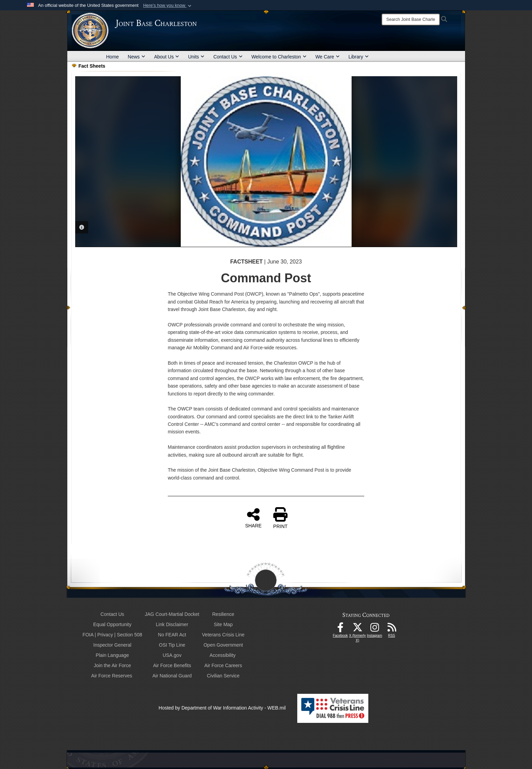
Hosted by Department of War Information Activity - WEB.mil (222, 708)
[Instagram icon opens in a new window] (374, 629)
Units (196, 57)
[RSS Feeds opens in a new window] (392, 629)
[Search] (411, 19)
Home (113, 57)
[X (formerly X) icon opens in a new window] (357, 629)
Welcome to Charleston (279, 57)
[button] (168, 5)
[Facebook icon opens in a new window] (340, 629)
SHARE (253, 518)
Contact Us (228, 57)
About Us (167, 57)
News (137, 57)
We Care (328, 57)
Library (359, 57)
